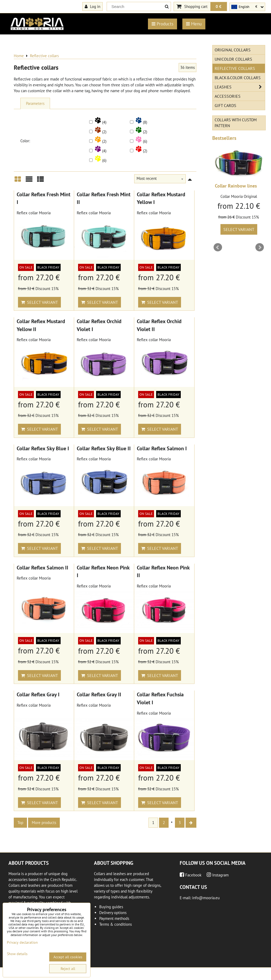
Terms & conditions (116, 924)
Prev (218, 247)
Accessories (228, 96)
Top (20, 823)
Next (260, 247)
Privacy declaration (22, 942)
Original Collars (233, 50)
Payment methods (114, 918)
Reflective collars (235, 68)
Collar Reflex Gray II (99, 694)
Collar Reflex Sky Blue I (43, 448)
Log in (92, 6)
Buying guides (111, 907)
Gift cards (225, 105)
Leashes (240, 87)
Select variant (39, 302)
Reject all (68, 969)
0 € (219, 6)
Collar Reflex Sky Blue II (104, 448)
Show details (17, 954)
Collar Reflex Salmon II (42, 567)
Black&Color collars (238, 78)
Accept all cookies (68, 957)
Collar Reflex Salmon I (162, 448)
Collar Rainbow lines (236, 186)
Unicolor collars (233, 59)
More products (44, 823)
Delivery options (113, 913)
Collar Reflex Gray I (38, 694)
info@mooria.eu (206, 898)
